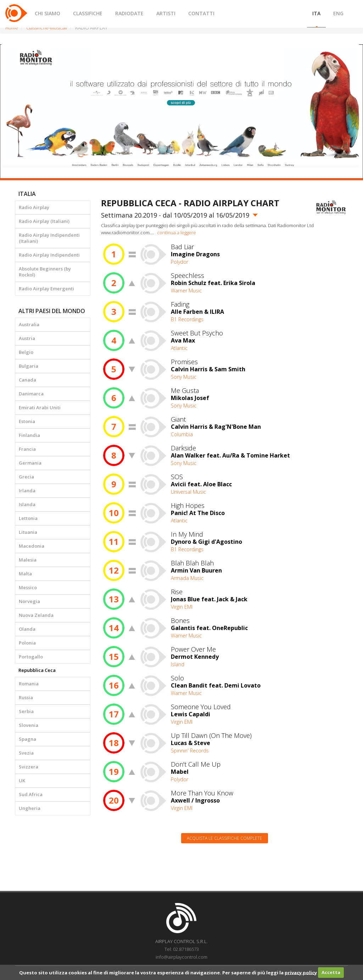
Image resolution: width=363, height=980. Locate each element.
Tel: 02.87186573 (182, 949)
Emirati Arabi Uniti (40, 407)
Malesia (28, 560)
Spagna (27, 739)
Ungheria (30, 808)
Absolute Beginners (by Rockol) (45, 272)
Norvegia (29, 601)
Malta (25, 574)
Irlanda (27, 491)
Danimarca (31, 394)
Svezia (26, 753)
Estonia (27, 421)
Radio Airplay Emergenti (46, 289)
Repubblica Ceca (37, 670)
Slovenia (29, 725)
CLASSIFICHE (88, 13)
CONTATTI (201, 13)
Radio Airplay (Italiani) (44, 221)
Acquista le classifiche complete (225, 838)
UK (22, 781)
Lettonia (28, 518)
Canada (27, 380)
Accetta (331, 972)
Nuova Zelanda (36, 615)
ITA (316, 13)
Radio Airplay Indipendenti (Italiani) (49, 238)
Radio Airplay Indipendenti (49, 255)
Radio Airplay (34, 207)
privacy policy (301, 972)
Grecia (26, 477)
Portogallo (31, 657)
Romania (29, 684)
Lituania (28, 532)
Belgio (26, 352)
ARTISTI (166, 13)
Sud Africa (31, 794)
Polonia (27, 643)
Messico (28, 587)
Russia (26, 697)
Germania (30, 463)
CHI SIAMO (48, 13)
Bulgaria (29, 366)
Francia (27, 449)
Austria (27, 338)
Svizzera (29, 767)
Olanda (27, 629)
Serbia (26, 711)
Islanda (27, 504)
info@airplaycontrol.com (181, 957)
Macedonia (32, 546)
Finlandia (29, 435)
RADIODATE (129, 13)
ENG (338, 13)
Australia (29, 324)
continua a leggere (177, 232)
